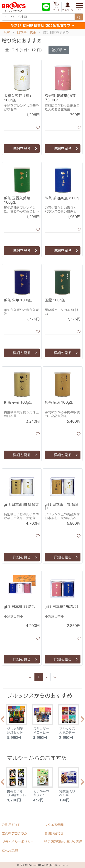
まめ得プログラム (15, 833)
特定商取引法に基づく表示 (63, 842)
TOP (7, 32)
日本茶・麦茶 (27, 32)
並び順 (57, 50)
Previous (2, 721)
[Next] (55, 677)
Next (83, 721)
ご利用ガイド (11, 825)
